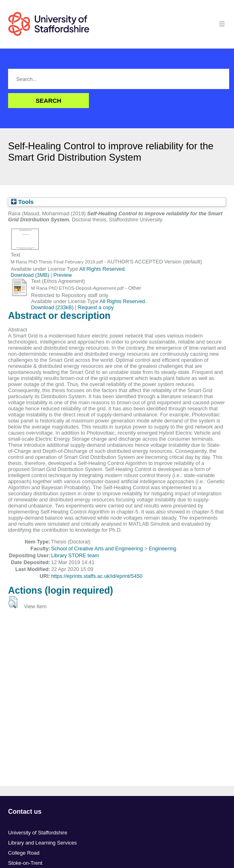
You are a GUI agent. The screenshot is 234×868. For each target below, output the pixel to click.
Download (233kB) (52, 307)
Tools (22, 202)
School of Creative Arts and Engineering (97, 549)
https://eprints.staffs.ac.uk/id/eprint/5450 (97, 576)
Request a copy (96, 307)
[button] (13, 602)
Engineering (162, 549)
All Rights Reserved (102, 269)
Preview (63, 275)
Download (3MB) (30, 275)
